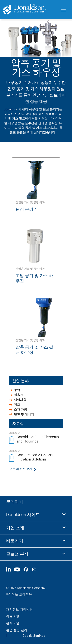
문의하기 (15, 502)
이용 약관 (13, 616)
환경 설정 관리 (17, 630)
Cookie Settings (34, 636)
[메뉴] (63, 10)
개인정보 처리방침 (19, 609)
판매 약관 (13, 623)
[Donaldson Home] (30, 10)
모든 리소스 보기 (21, 469)
